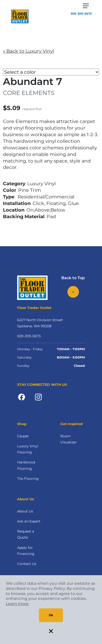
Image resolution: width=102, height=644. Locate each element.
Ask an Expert (29, 521)
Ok (51, 615)
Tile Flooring (28, 479)
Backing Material (24, 216)
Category (14, 184)
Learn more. (18, 604)
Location (14, 210)
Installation (17, 203)
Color (10, 190)
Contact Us (27, 564)
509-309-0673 (81, 14)
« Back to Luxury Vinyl (28, 51)
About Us (25, 511)
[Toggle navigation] (86, 6)
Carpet (23, 436)
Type (9, 197)
